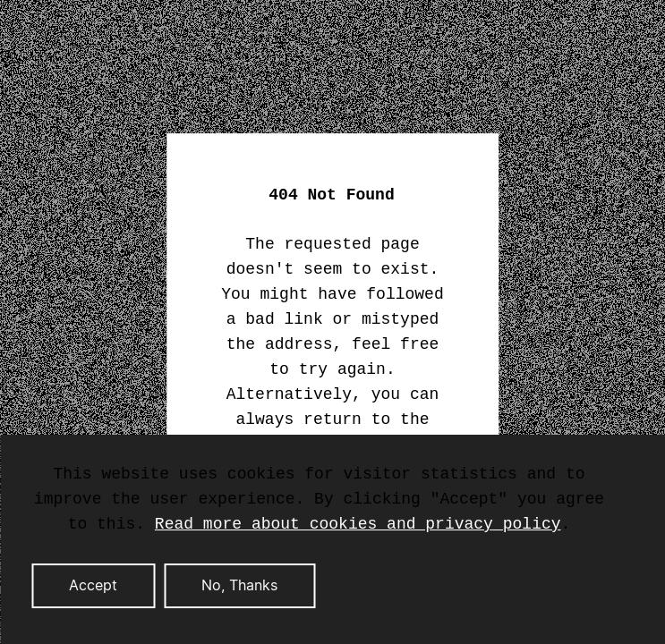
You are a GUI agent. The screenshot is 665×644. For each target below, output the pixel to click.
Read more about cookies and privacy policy (358, 524)
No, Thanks (239, 586)
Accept (93, 586)
